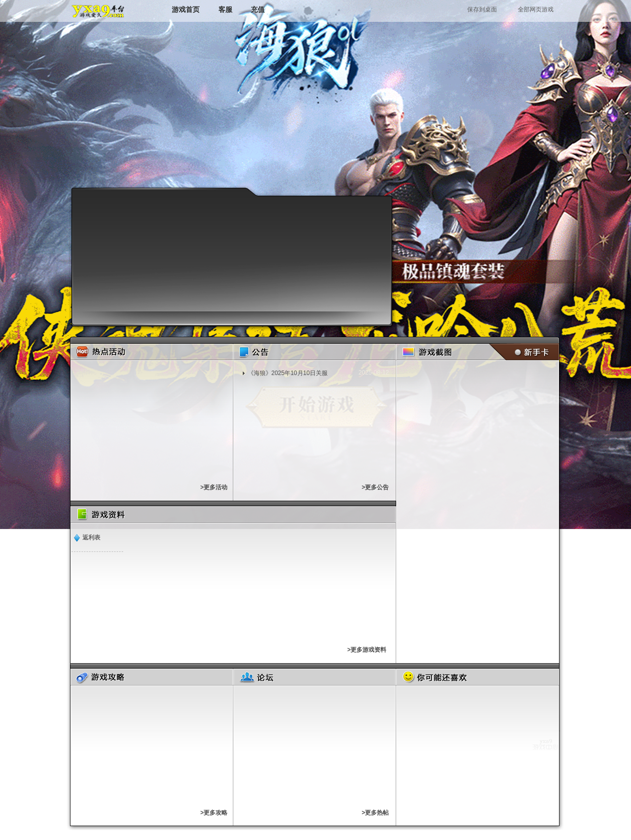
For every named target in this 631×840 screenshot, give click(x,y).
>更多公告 (375, 487)
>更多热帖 (375, 813)
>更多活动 (214, 487)
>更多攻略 (214, 813)
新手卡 (522, 352)
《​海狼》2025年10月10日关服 (288, 373)
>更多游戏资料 (367, 650)
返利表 (91, 537)
